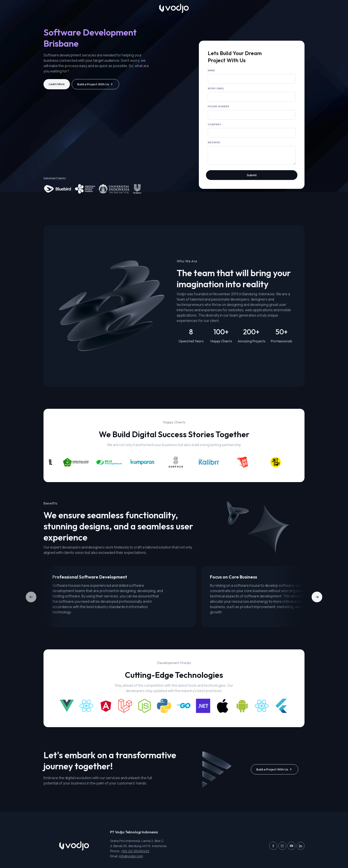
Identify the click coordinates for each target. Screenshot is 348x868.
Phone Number (218, 111)
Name (211, 75)
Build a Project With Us (93, 88)
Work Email (216, 93)
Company (214, 129)
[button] (317, 601)
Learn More (57, 88)
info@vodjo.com (131, 856)
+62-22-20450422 (135, 851)
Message (214, 147)
